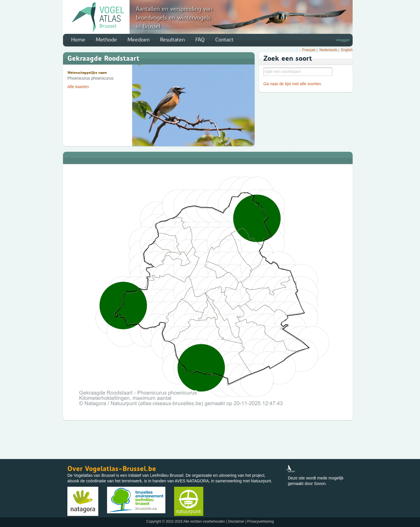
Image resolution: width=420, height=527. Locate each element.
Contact (224, 40)
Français (309, 50)
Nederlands (328, 50)
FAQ (200, 40)
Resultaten (173, 40)
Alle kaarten (78, 87)
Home (78, 40)
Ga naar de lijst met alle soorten (292, 84)
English (347, 50)
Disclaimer (236, 521)
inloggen (343, 40)
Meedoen (139, 40)
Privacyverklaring (260, 521)
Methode (106, 40)
